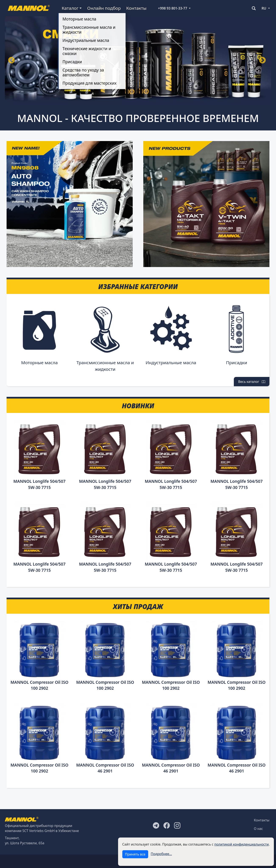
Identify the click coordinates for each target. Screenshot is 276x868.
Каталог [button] (70, 8)
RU (264, 8)
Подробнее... (161, 854)
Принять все (135, 854)
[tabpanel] (138, 61)
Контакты (136, 8)
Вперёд (262, 61)
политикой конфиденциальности (242, 844)
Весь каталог (252, 382)
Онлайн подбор (104, 8)
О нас (259, 829)
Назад (11, 61)
